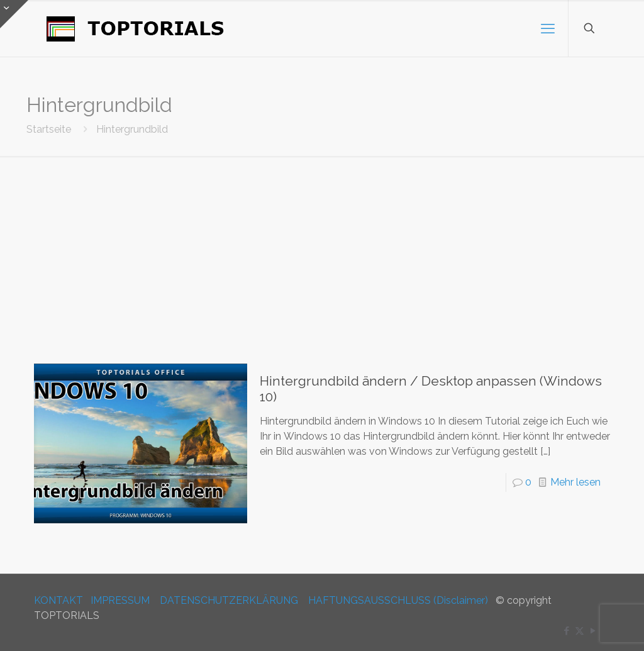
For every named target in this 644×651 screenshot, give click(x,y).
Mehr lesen (575, 482)
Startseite (49, 129)
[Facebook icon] (566, 631)
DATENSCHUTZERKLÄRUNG (229, 600)
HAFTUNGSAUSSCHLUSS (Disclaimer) (398, 600)
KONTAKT (58, 600)
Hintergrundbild (132, 129)
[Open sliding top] (14, 14)
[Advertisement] (322, 250)
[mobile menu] (548, 28)
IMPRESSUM (120, 600)
